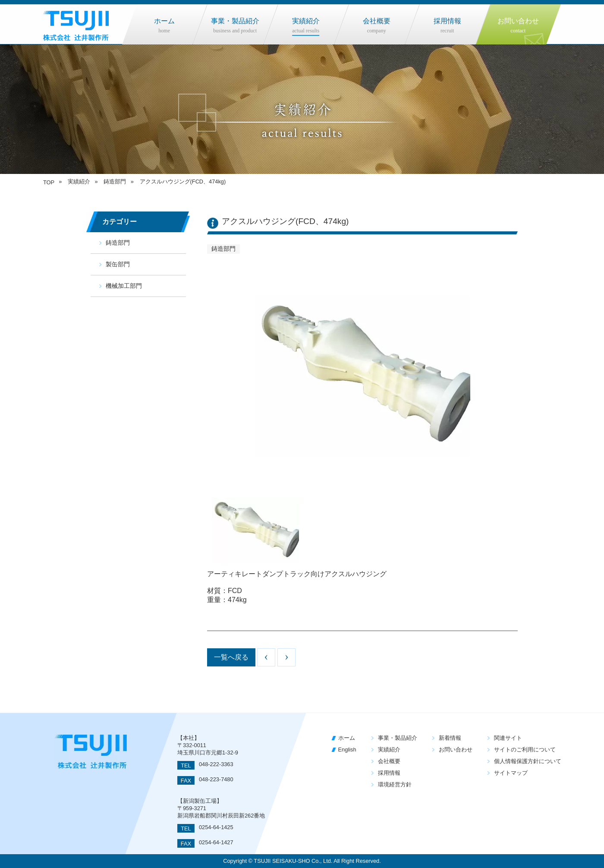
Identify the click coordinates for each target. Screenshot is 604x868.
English (347, 750)
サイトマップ (511, 773)
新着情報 (450, 738)
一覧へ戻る (231, 657)
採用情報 (389, 773)
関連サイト (508, 738)
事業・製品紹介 (398, 738)
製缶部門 (118, 264)
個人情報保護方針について (528, 761)
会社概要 (389, 761)
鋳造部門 (118, 243)
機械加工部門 (124, 286)
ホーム (347, 738)
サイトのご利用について (525, 750)
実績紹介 (389, 750)
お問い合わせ (456, 750)
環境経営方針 (395, 784)
